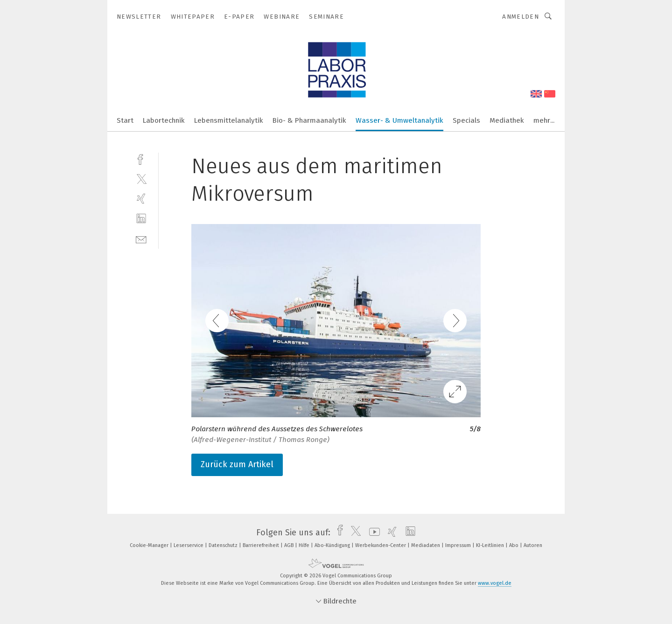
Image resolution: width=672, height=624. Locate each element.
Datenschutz (224, 545)
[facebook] (141, 158)
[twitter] (141, 179)
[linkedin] (141, 219)
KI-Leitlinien (491, 545)
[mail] (141, 239)
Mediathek (507, 120)
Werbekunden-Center (381, 545)
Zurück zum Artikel (237, 464)
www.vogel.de (495, 583)
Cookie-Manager (150, 545)
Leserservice (189, 545)
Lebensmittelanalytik (229, 120)
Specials (466, 120)
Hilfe (305, 545)
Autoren (533, 545)
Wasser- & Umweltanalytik (399, 120)
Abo (514, 545)
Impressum (459, 545)
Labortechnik (164, 120)
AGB (290, 545)
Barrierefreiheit (262, 545)
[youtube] (372, 533)
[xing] (141, 199)
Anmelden (521, 17)
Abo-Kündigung (333, 545)
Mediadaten (426, 545)
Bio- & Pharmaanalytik (309, 120)
